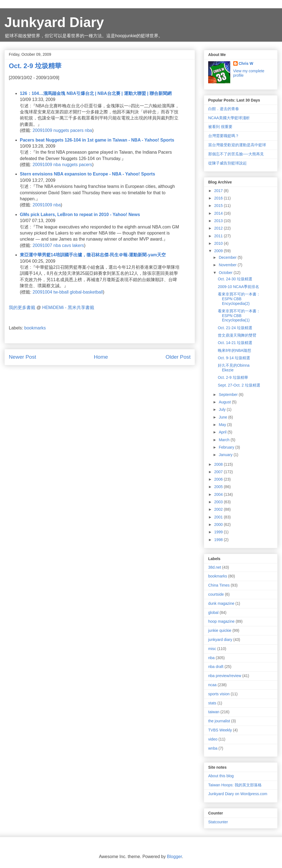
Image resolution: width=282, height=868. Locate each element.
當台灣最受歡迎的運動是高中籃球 (237, 145)
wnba (213, 748)
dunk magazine (221, 603)
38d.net (215, 567)
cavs (67, 245)
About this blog (221, 776)
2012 (219, 228)
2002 (219, 509)
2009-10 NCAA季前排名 (238, 287)
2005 (219, 487)
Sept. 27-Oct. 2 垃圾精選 (239, 385)
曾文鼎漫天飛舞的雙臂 (237, 335)
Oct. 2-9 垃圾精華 (233, 377)
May (223, 425)
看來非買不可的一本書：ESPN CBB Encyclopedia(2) (239, 299)
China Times (219, 585)
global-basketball (86, 292)
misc (212, 649)
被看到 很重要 (220, 127)
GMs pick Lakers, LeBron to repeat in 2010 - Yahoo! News (80, 215)
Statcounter (218, 822)
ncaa (212, 685)
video (213, 739)
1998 (219, 540)
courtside (216, 594)
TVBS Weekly (220, 730)
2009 (219, 251)
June (223, 417)
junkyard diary (220, 640)
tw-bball (61, 292)
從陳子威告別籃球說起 (227, 163)
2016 (219, 198)
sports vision (219, 694)
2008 (219, 464)
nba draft (216, 667)
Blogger (174, 857)
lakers (78, 245)
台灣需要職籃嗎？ (224, 136)
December (228, 257)
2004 (219, 494)
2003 (219, 502)
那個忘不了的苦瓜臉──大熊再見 (236, 154)
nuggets (61, 130)
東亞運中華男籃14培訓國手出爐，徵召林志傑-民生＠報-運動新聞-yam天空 (93, 255)
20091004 (42, 292)
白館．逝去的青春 (224, 109)
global (213, 613)
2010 (219, 243)
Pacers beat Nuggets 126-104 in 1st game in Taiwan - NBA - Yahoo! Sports (97, 140)
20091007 (42, 245)
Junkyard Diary (54, 22)
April (223, 432)
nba (89, 130)
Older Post (178, 357)
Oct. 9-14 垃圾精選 (234, 358)
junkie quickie (220, 630)
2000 (219, 524)
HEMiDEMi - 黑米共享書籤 (68, 307)
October (226, 273)
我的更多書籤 (22, 307)
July (223, 409)
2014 (219, 213)
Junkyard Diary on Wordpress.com (238, 794)
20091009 (42, 130)
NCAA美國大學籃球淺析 (229, 118)
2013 (219, 221)
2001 (219, 517)
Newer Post (22, 357)
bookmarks (35, 328)
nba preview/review (225, 676)
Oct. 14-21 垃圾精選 (235, 343)
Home (101, 357)
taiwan (214, 712)
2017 (219, 191)
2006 (219, 479)
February (227, 447)
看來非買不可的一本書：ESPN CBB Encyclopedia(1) (239, 316)
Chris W (246, 63)
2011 (219, 236)
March (225, 440)
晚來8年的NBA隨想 (234, 350)
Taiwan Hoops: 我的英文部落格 (235, 785)
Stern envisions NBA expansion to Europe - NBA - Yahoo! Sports (87, 174)
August (225, 402)
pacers (77, 130)
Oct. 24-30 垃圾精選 (235, 279)
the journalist (219, 721)
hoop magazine (221, 621)
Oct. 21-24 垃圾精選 (235, 328)
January (226, 455)
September (229, 395)
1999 (219, 532)
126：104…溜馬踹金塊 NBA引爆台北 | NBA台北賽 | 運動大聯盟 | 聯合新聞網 (96, 93)
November (228, 265)
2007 (219, 472)
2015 (219, 206)
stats (212, 703)
